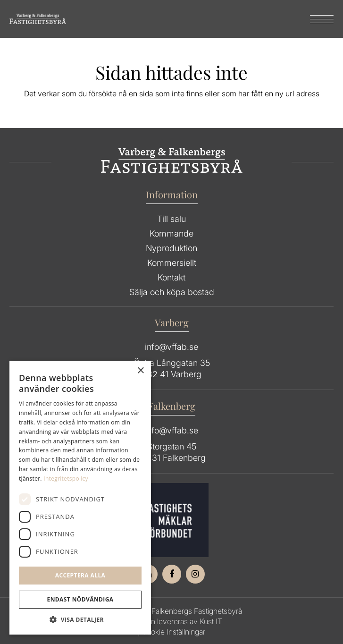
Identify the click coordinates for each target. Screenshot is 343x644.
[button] (80, 620)
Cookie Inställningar (173, 632)
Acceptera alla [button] (80, 575)
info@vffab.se (171, 347)
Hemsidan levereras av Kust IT (172, 621)
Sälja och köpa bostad (172, 292)
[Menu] (317, 19)
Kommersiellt (172, 263)
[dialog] (80, 498)
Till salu (171, 219)
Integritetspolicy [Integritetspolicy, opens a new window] (66, 479)
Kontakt (171, 277)
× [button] (140, 371)
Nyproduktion (171, 248)
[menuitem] (317, 19)
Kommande (171, 233)
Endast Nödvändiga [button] (80, 599)
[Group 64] (38, 19)
